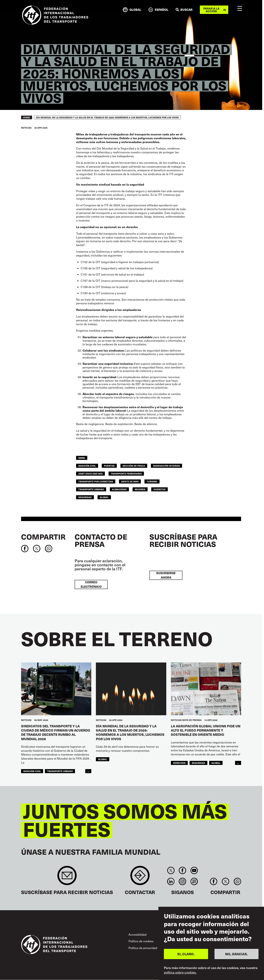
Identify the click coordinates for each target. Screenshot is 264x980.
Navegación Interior (166, 466)
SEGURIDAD (85, 497)
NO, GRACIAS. (236, 954)
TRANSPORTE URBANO (91, 489)
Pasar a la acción (211, 10)
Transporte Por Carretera (96, 481)
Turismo (152, 481)
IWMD (82, 458)
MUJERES (140, 489)
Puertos (109, 466)
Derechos (179, 763)
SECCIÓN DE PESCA (134, 466)
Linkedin (171, 881)
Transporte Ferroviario (126, 474)
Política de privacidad (143, 948)
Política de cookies (141, 941)
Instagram (183, 881)
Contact (140, 877)
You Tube (194, 870)
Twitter (171, 870)
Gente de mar (130, 481)
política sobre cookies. (180, 972)
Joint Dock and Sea (90, 474)
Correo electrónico (91, 584)
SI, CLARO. (186, 954)
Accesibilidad (137, 934)
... (88, 771)
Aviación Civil (87, 466)
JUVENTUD (159, 489)
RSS (194, 881)
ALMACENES (119, 489)
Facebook (183, 870)
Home (27, 117)
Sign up (67, 877)
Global (104, 497)
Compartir (43, 537)
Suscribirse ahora (166, 575)
